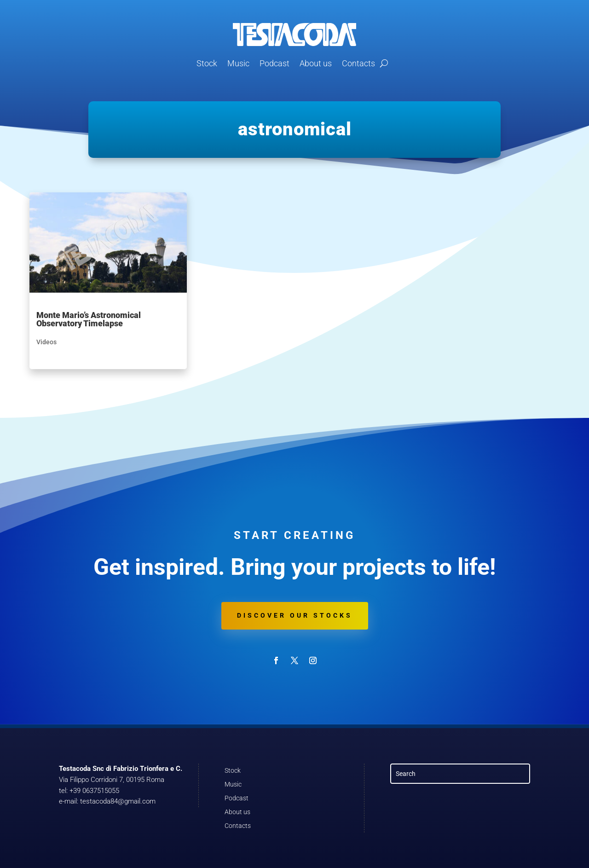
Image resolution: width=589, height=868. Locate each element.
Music (238, 63)
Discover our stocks (295, 615)
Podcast (274, 63)
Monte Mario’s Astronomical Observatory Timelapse (89, 319)
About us (316, 63)
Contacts (358, 63)
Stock (207, 63)
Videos (46, 342)
